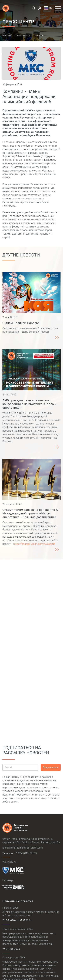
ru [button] (48, 8)
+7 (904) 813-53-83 (25, 853)
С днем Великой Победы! (21, 323)
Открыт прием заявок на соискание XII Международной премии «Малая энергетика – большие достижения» (31, 513)
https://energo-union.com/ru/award (34, 544)
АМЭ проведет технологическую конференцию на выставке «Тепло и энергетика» (29, 404)
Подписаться (51, 767)
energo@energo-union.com (27, 848)
